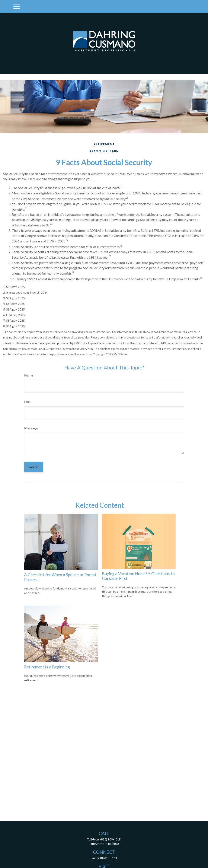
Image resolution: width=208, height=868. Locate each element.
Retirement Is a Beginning (47, 667)
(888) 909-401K (111, 839)
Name (29, 375)
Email (28, 402)
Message (31, 428)
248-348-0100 (109, 844)
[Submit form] (34, 467)
